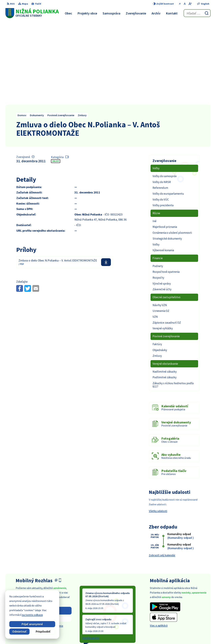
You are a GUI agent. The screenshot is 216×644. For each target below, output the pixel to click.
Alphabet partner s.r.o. (111, 635)
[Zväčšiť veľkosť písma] (190, 4)
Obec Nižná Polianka (158, 635)
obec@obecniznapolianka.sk (193, 616)
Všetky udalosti (158, 427)
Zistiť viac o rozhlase (44, 535)
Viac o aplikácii (159, 541)
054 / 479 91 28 (184, 612)
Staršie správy (91, 554)
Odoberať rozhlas (44, 527)
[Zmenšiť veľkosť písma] (180, 4)
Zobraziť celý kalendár (162, 471)
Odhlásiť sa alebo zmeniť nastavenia (44, 542)
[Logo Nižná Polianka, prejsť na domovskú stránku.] (32, 13)
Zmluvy (56, 77)
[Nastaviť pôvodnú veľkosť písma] (185, 4)
